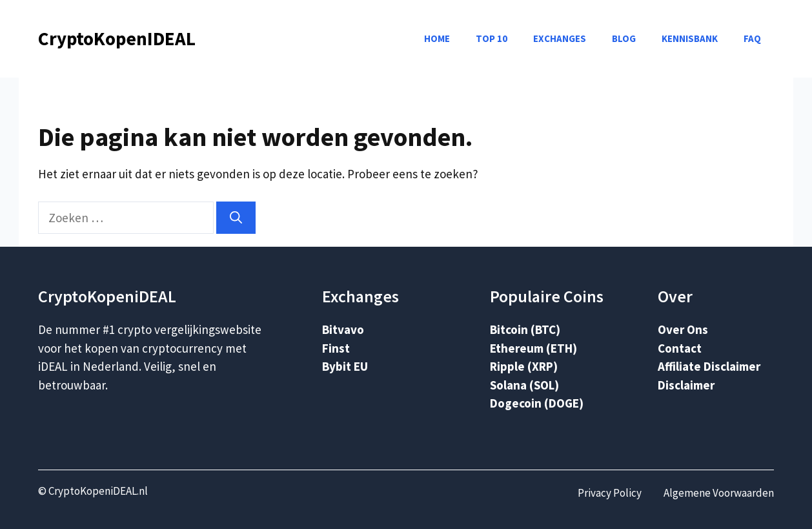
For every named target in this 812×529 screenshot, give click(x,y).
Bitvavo (343, 329)
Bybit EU (345, 366)
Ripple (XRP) (524, 366)
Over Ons (683, 329)
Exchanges (560, 38)
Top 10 (492, 38)
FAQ (752, 38)
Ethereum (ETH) (533, 348)
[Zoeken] (236, 218)
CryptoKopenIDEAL (117, 38)
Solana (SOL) (524, 385)
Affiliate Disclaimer (709, 366)
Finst (336, 348)
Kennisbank (690, 38)
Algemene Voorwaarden (719, 493)
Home (437, 38)
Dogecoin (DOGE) (537, 403)
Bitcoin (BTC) (525, 329)
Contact (680, 348)
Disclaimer (686, 385)
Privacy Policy (610, 493)
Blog (624, 38)
